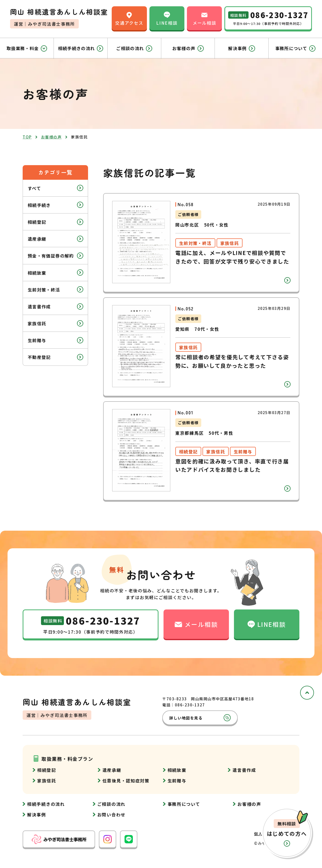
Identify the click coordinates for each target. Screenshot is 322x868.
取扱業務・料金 (27, 48)
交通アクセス (129, 18)
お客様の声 (188, 48)
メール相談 (205, 18)
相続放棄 (55, 273)
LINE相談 (167, 18)
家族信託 (55, 323)
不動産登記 (55, 357)
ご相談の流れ (134, 48)
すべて (55, 188)
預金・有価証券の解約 (55, 256)
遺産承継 (55, 239)
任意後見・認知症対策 (126, 781)
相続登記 (55, 222)
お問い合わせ (111, 815)
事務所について (295, 48)
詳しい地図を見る (200, 718)
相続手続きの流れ (81, 48)
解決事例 (242, 48)
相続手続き (55, 205)
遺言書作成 (55, 306)
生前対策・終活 (55, 289)
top (27, 137)
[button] (287, 833)
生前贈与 (55, 340)
